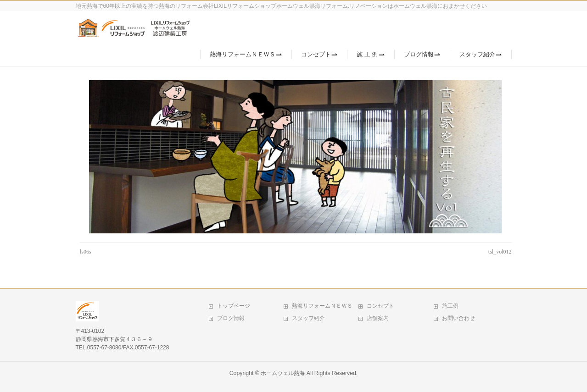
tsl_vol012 (500, 252)
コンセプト (380, 306)
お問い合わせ (458, 318)
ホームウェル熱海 (283, 373)
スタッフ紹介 (308, 318)
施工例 (450, 306)
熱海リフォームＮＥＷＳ (322, 306)
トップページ (234, 306)
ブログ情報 (231, 318)
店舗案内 (378, 318)
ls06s (86, 252)
